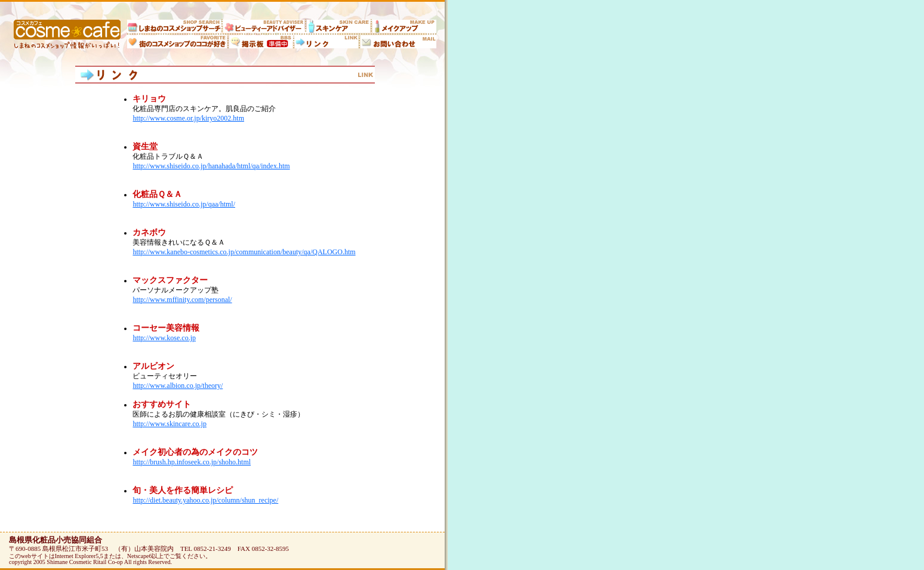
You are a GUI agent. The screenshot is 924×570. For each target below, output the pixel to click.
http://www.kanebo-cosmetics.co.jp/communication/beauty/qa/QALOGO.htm (244, 252)
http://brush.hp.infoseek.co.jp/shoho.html (192, 462)
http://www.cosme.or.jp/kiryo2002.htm (188, 118)
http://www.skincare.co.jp (170, 424)
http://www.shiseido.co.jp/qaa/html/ (184, 204)
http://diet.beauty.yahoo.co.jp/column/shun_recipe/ (205, 500)
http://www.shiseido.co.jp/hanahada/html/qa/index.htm (211, 166)
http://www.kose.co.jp (164, 338)
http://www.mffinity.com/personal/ (182, 300)
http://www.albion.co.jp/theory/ (178, 386)
